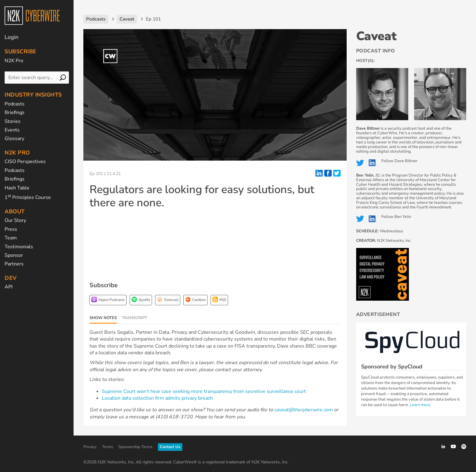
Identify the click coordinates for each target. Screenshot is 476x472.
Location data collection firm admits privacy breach (157, 398)
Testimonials (19, 247)
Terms (108, 447)
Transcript (134, 318)
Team (11, 238)
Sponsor (14, 255)
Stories (13, 121)
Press (11, 229)
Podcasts (15, 104)
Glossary (14, 139)
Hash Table (17, 188)
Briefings (15, 112)
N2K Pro (14, 61)
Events (12, 130)
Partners (14, 264)
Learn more (420, 405)
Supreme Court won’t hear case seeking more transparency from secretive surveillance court (204, 391)
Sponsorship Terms (135, 447)
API (9, 287)
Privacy (90, 447)
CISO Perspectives (25, 162)
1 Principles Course (28, 197)
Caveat (376, 36)
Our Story (15, 220)
